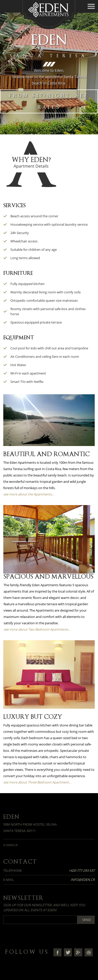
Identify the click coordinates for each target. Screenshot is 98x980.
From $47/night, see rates (49, 101)
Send (86, 920)
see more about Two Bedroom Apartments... (37, 629)
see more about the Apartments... (29, 494)
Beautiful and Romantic (46, 454)
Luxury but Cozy (33, 717)
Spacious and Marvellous (48, 577)
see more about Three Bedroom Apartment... (37, 782)
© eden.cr (11, 845)
